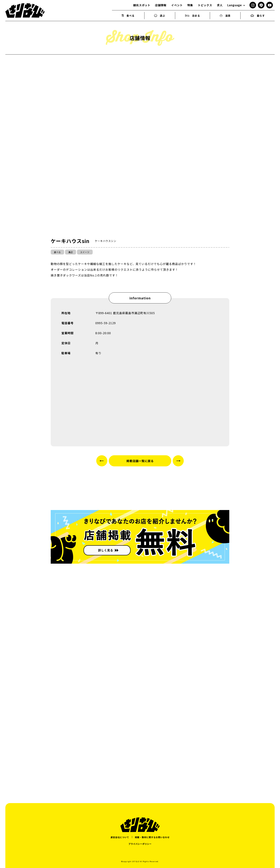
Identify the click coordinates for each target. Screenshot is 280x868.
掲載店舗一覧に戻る (140, 461)
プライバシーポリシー (140, 844)
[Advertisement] (140, 745)
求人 (220, 5)
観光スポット (142, 5)
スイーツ (85, 252)
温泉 (225, 16)
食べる (128, 16)
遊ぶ (160, 16)
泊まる (192, 16)
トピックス (205, 5)
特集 (190, 5)
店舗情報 (161, 5)
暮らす (258, 16)
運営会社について (120, 837)
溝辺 (71, 252)
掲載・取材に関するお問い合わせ (152, 837)
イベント (177, 5)
